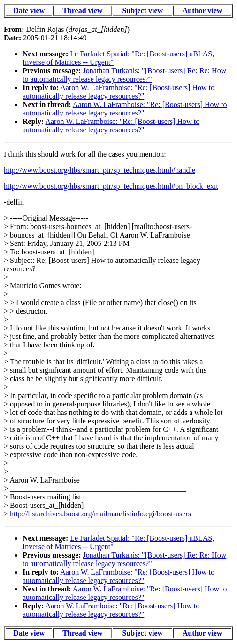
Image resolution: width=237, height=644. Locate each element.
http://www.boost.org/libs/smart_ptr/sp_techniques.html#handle (99, 170)
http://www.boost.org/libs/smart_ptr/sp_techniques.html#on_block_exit (111, 186)
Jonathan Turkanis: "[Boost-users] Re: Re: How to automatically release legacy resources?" (124, 75)
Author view (203, 11)
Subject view (142, 11)
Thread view (82, 11)
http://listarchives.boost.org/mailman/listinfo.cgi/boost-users (100, 514)
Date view (29, 11)
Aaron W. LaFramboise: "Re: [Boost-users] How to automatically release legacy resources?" (118, 92)
